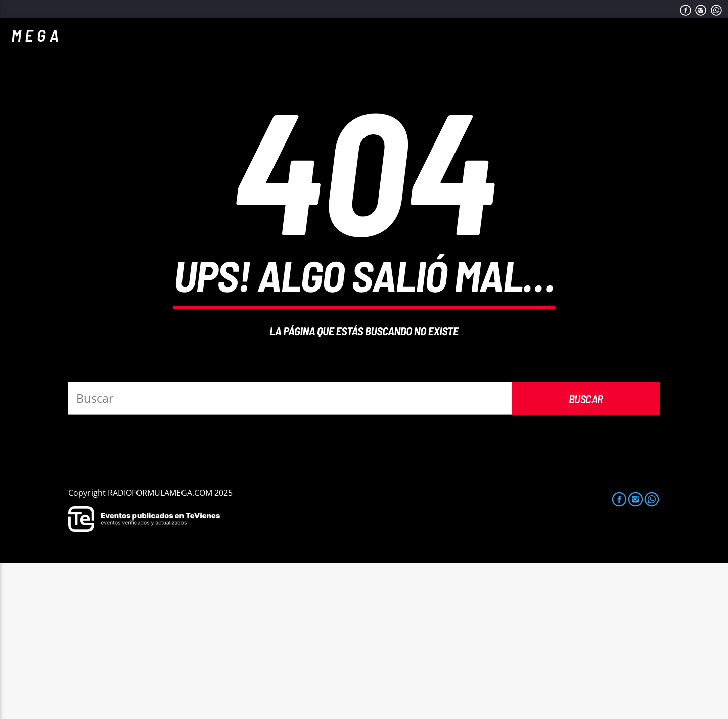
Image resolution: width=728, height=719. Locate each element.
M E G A (35, 35)
